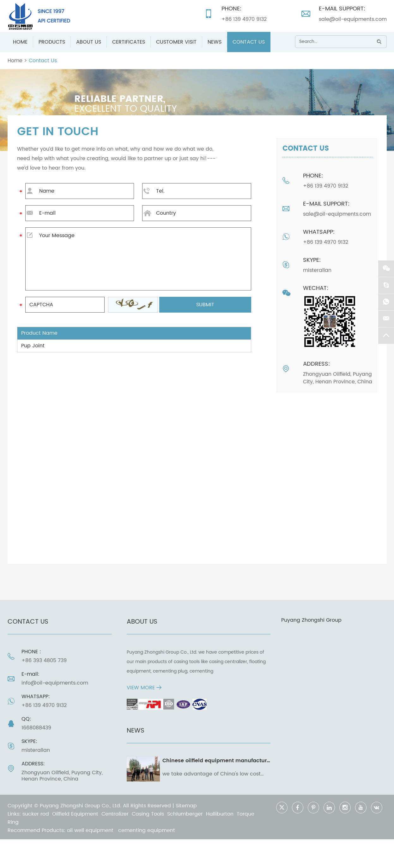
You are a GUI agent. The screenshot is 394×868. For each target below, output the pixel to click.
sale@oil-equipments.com (353, 19)
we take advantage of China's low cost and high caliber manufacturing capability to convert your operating (212, 774)
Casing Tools (148, 814)
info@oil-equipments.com (55, 683)
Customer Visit (176, 42)
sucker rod (36, 814)
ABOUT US (142, 622)
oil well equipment (91, 830)
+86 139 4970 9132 (244, 19)
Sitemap (186, 806)
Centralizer (115, 814)
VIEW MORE (144, 688)
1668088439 (36, 728)
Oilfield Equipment (75, 814)
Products (52, 42)
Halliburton (220, 814)
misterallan (317, 270)
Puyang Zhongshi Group (311, 620)
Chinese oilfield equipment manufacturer (217, 761)
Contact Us (249, 42)
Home (20, 42)
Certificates (129, 42)
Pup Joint (33, 346)
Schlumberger (185, 814)
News (215, 42)
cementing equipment (147, 830)
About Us (89, 42)
